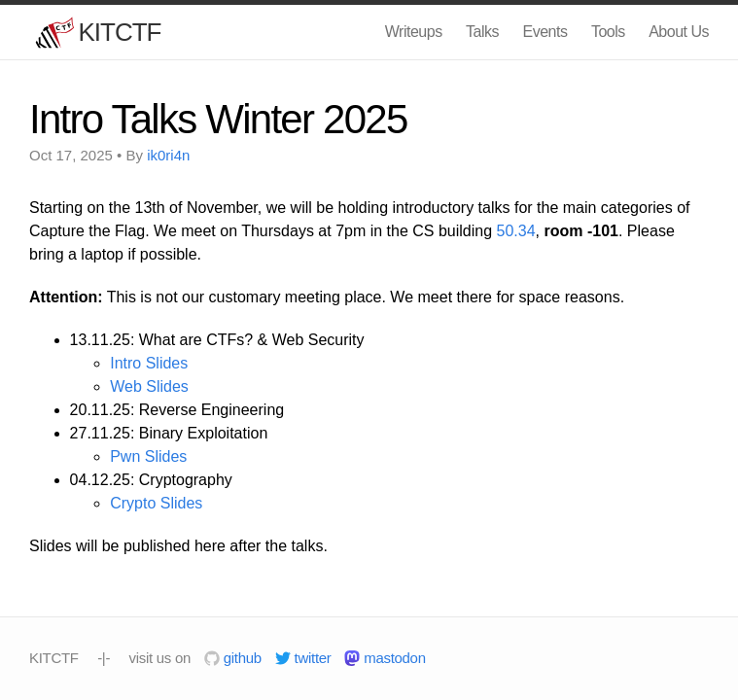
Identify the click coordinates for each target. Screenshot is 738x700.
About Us (679, 32)
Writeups (414, 32)
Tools (608, 32)
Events (545, 32)
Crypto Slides (156, 503)
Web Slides (149, 386)
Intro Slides (149, 363)
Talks (482, 32)
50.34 (516, 231)
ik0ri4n (168, 155)
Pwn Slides (148, 456)
